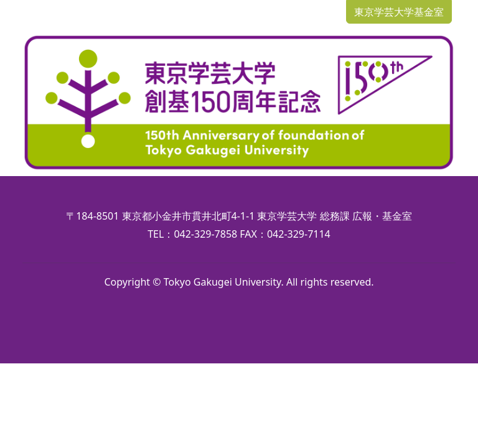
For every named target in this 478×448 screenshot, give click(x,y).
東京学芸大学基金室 (399, 12)
